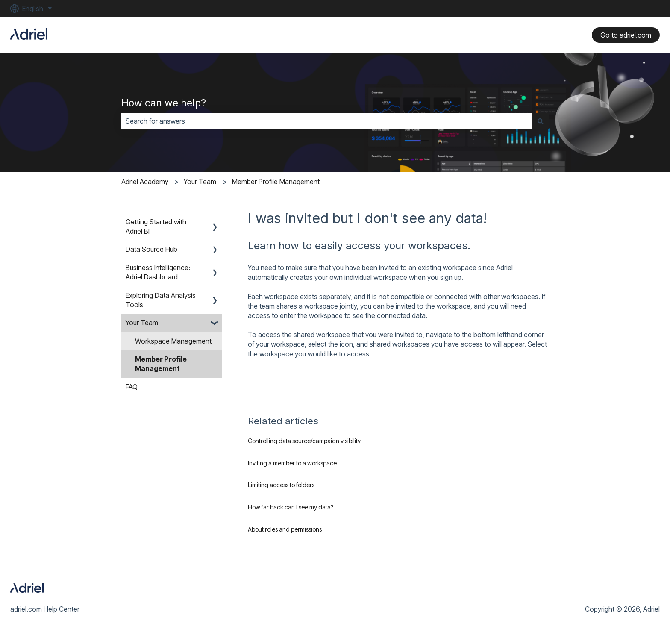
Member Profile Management (276, 182)
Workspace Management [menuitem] (173, 341)
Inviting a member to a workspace (292, 463)
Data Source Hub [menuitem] (151, 249)
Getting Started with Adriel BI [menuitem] (156, 226)
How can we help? (164, 103)
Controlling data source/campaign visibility (304, 441)
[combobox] (327, 121)
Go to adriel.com (626, 35)
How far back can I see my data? (291, 507)
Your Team (200, 182)
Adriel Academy (145, 182)
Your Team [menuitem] (142, 323)
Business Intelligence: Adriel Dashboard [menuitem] (158, 272)
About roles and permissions (285, 529)
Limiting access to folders (281, 485)
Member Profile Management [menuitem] (161, 364)
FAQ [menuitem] (132, 387)
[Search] (541, 121)
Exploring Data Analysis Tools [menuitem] (161, 300)
